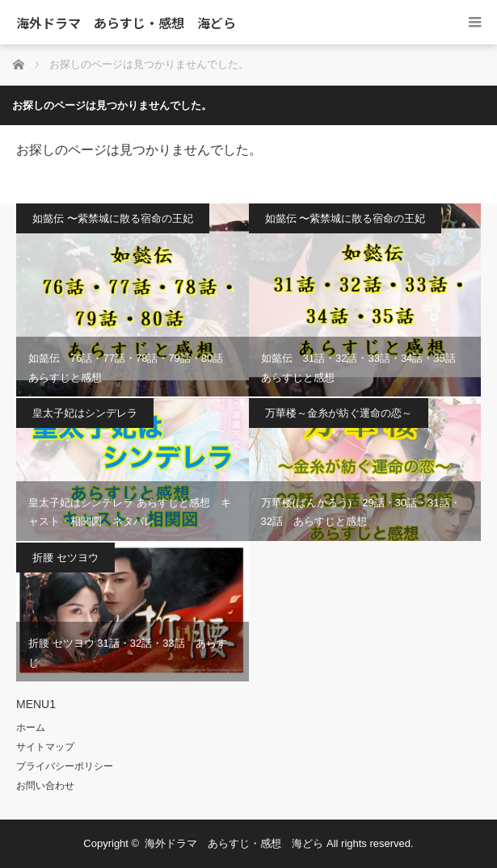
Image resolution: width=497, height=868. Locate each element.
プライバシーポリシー (65, 766)
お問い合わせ (45, 786)
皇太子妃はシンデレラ (85, 413)
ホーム (31, 728)
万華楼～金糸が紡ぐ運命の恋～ (339, 413)
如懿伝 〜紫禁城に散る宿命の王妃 (113, 218)
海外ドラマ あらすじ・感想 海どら (126, 23)
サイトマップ (45, 747)
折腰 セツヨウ (65, 558)
